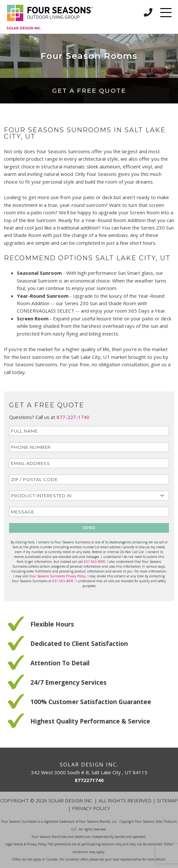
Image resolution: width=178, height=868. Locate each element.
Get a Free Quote (89, 91)
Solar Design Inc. (24, 28)
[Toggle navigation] (166, 13)
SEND (89, 528)
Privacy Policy (91, 808)
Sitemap (167, 800)
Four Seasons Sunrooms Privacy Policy (58, 576)
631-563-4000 (95, 562)
